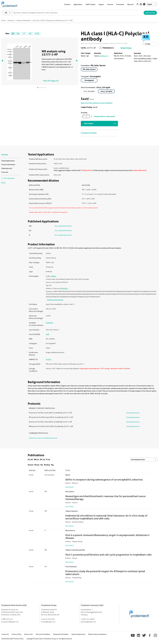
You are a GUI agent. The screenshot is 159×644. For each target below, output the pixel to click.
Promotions (120, 4)
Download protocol (133, 413)
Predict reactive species (55, 300)
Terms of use (28, 634)
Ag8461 (53, 276)
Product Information (8, 165)
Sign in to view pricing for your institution (97, 103)
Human (31, 465)
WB (18, 34)
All (13, 34)
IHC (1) (42, 459)
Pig (52, 465)
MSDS (3, 183)
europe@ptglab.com (48, 622)
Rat (42, 465)
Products (67, 4)
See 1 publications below (63, 230)
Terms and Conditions (43, 634)
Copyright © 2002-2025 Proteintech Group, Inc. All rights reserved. (49, 639)
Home (4, 21)
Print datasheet (8, 178)
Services (110, 4)
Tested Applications (8, 161)
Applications (78, 4)
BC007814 (64, 288)
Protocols (5, 172)
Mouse (37, 465)
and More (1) (104, 56)
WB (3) (36, 459)
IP (24, 34)
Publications (107, 48)
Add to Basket (89, 124)
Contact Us (5, 634)
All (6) (30, 459)
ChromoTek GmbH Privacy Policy (12, 639)
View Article (69, 487)
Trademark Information (61, 634)
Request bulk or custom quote (105, 116)
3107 (48, 334)
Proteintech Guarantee (89, 133)
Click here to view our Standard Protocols (43, 438)
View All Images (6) (51, 81)
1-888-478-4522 (7, 619)
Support (101, 4)
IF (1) (48, 459)
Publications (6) (7, 168)
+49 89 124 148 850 (88, 619)
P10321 (49, 359)
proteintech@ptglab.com (10, 622)
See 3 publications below (63, 226)
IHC (30, 34)
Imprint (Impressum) (78, 634)
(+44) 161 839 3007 (48, 619)
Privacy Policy (16, 634)
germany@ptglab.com (88, 622)
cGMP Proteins (90, 4)
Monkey (47, 465)
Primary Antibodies (24, 21)
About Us (130, 4)
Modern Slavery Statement (97, 634)
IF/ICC (37, 34)
